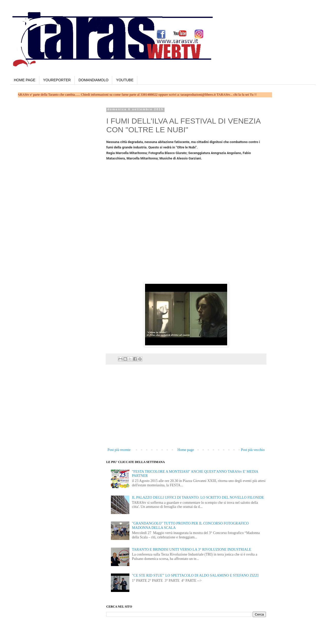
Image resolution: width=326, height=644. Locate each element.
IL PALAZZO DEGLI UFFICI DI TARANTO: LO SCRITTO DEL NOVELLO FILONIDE (198, 497)
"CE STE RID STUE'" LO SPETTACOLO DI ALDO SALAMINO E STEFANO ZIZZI (195, 575)
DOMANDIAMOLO (94, 80)
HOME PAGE (25, 80)
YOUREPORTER (57, 80)
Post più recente (119, 450)
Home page (186, 450)
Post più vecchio (253, 450)
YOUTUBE (125, 80)
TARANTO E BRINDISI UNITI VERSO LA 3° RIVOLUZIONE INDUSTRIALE (191, 550)
